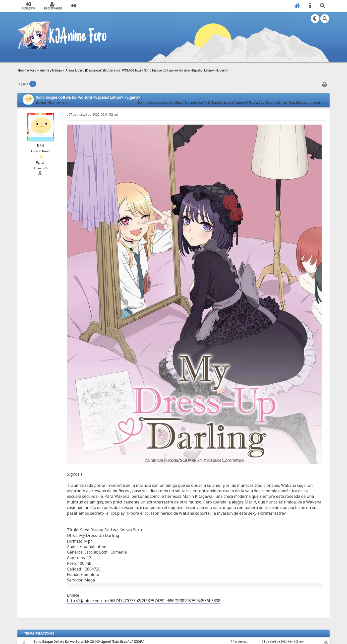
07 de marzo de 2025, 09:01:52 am (92, 114)
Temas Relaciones (37, 633)
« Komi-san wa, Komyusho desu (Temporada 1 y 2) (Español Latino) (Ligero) (191, 103)
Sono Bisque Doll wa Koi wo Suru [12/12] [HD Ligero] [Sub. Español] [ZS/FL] (89, 642)
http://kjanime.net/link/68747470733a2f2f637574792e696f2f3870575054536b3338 (144, 601)
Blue (43, 103)
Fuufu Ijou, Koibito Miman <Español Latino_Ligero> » (288, 103)
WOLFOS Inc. (131, 70)
